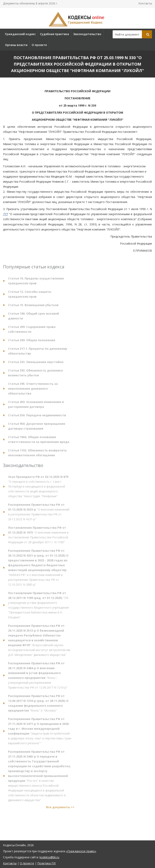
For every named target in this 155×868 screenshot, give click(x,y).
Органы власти (16, 45)
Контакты (145, 3)
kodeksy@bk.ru (49, 857)
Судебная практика (54, 34)
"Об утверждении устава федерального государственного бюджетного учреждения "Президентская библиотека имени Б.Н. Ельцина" (38, 606)
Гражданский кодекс (20, 34)
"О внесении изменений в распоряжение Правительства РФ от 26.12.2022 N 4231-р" (39, 513)
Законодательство (87, 34)
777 (5, 214)
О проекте (39, 45)
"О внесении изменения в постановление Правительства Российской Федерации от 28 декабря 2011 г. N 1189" (38, 536)
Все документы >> (60, 808)
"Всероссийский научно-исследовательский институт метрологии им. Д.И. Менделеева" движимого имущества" (39, 641)
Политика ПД (46, 863)
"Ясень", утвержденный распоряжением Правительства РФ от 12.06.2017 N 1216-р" (38, 677)
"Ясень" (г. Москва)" (38, 704)
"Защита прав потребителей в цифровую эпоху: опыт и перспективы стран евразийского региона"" (40, 732)
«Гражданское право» (81, 851)
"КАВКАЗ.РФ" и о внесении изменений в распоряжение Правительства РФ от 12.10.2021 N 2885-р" (38, 569)
